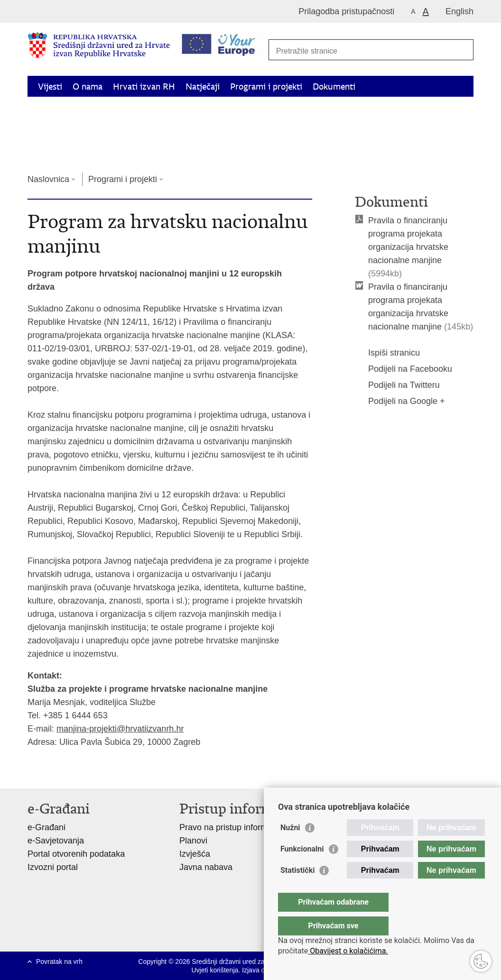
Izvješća (195, 854)
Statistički (297, 889)
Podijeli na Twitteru (397, 385)
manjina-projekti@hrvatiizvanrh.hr (120, 729)
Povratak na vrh (59, 962)
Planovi (193, 841)
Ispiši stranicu (387, 353)
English (459, 11)
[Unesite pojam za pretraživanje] (367, 51)
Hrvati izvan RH (144, 87)
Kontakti (139, 152)
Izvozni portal (53, 867)
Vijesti (50, 87)
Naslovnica (48, 179)
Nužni (290, 847)
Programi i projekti (266, 87)
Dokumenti (334, 87)
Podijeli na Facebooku (404, 369)
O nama (88, 87)
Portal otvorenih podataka (76, 854)
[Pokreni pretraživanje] (461, 51)
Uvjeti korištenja (215, 970)
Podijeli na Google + (400, 401)
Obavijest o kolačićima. (348, 951)
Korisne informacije (75, 152)
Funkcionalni (302, 868)
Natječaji (203, 87)
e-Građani (46, 827)
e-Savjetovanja (56, 841)
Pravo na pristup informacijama (238, 827)
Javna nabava (206, 867)
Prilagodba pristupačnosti (346, 11)
